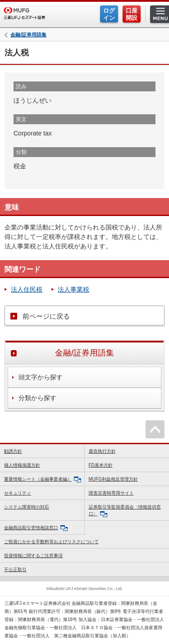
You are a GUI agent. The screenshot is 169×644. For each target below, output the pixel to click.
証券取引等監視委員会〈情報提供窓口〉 (125, 511)
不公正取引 (15, 570)
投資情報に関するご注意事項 (33, 556)
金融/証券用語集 (28, 35)
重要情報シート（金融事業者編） (43, 480)
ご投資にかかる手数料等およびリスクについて (51, 542)
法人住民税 (27, 289)
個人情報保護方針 (22, 465)
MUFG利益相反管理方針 (113, 479)
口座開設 (132, 14)
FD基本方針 (101, 465)
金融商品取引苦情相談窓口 (36, 528)
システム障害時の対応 (27, 507)
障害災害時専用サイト (111, 493)
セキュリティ (18, 493)
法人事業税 (73, 289)
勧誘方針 (13, 451)
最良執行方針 (102, 451)
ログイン (109, 14)
